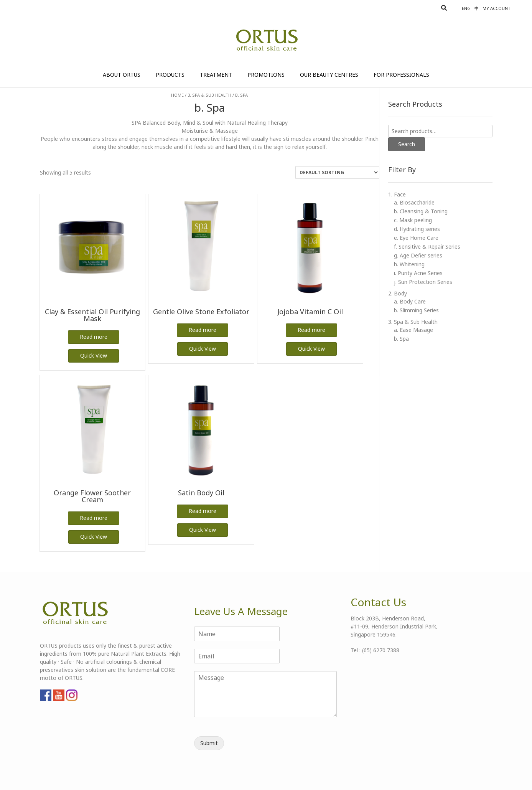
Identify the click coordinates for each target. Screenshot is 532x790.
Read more (94, 337)
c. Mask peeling (413, 220)
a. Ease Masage (413, 330)
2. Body (398, 293)
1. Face (397, 194)
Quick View (94, 355)
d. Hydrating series (417, 229)
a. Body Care (410, 301)
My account (497, 8)
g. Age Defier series (418, 255)
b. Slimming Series (416, 310)
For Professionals (401, 75)
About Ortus (122, 75)
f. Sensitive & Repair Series (427, 247)
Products (170, 75)
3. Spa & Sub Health (209, 95)
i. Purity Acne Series (418, 273)
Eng (466, 8)
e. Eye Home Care (416, 238)
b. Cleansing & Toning (421, 211)
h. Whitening (409, 264)
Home (177, 95)
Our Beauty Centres (329, 75)
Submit (209, 743)
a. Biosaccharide (414, 202)
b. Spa (401, 339)
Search (407, 144)
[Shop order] (337, 172)
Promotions (266, 75)
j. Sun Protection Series (423, 282)
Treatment (216, 75)
